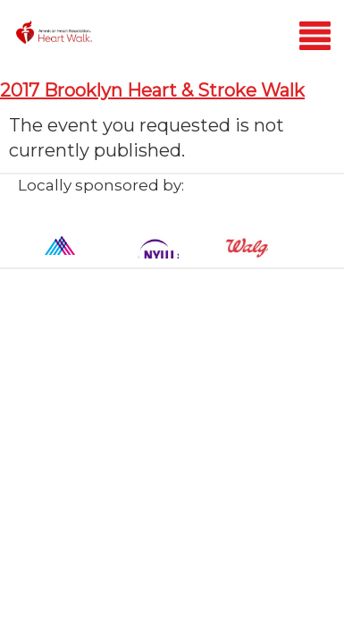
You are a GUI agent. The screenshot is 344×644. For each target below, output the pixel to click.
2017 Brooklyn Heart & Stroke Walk (152, 90)
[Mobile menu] (315, 39)
